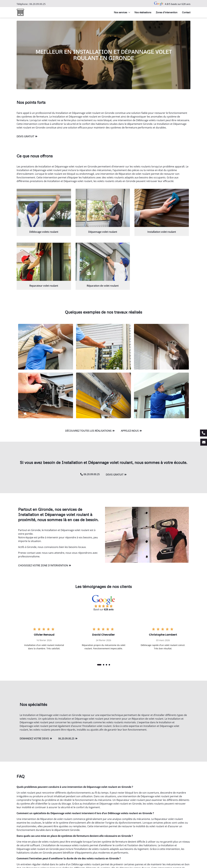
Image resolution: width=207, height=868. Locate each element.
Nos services (122, 12)
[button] (99, 665)
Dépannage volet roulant (103, 232)
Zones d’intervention (167, 12)
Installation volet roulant (162, 232)
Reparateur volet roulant (44, 286)
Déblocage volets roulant (44, 232)
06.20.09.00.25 (37, 4)
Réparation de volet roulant (103, 286)
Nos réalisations (143, 12)
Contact (186, 12)
